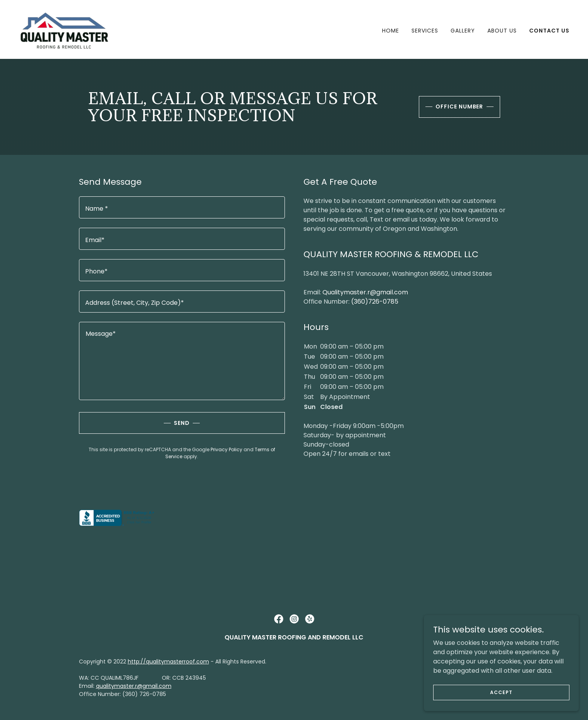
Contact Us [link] (549, 31)
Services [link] (425, 31)
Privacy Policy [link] (226, 449)
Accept (501, 692)
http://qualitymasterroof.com (168, 662)
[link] (65, 29)
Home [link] (391, 31)
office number (459, 107)
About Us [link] (502, 31)
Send (182, 423)
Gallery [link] (463, 31)
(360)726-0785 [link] (375, 302)
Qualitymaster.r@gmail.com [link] (365, 292)
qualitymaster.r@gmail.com (134, 686)
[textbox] (182, 207)
